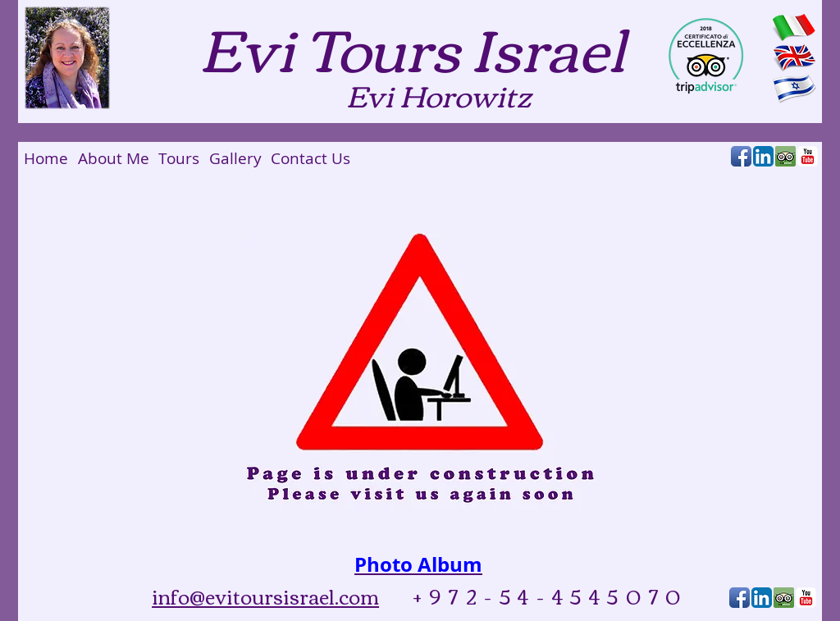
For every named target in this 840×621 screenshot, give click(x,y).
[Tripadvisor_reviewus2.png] (785, 156)
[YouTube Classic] (808, 156)
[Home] (46, 159)
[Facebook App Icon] (741, 156)
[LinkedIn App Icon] (763, 156)
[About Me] (114, 159)
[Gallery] (235, 159)
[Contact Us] (310, 159)
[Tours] (178, 159)
